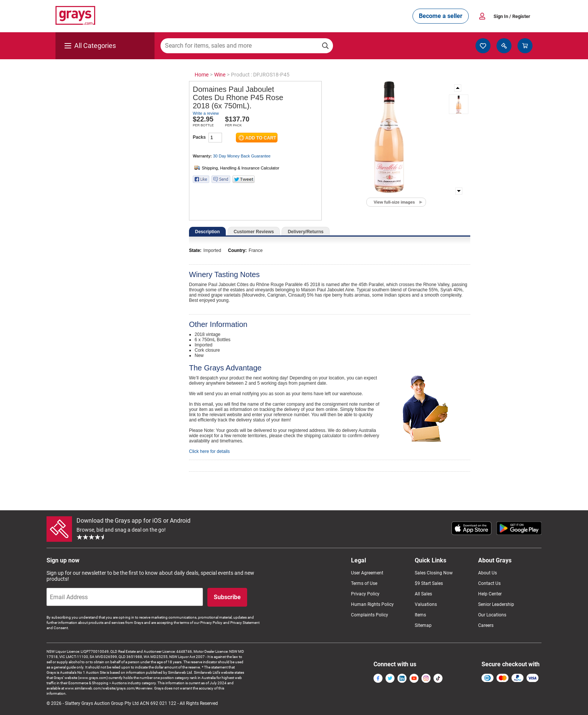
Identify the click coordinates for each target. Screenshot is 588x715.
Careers (486, 625)
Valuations (426, 604)
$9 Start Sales (429, 583)
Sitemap (423, 625)
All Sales (423, 594)
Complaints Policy (370, 615)
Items (420, 615)
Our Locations (492, 615)
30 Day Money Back (242, 156)
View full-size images (394, 202)
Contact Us (489, 583)
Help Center (490, 594)
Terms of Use (364, 583)
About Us (487, 573)
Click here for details (209, 451)
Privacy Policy (365, 594)
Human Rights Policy (372, 604)
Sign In (512, 16)
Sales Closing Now (434, 573)
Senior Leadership (496, 604)
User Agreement (367, 573)
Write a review (206, 113)
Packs (199, 137)
